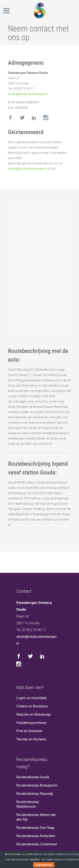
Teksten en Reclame (31, 739)
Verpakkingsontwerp (31, 723)
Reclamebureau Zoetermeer (37, 844)
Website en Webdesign (33, 714)
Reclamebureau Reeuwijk (35, 794)
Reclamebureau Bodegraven (37, 785)
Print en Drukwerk (29, 731)
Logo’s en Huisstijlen (31, 698)
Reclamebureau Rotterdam (36, 836)
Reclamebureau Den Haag (35, 828)
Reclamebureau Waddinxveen (28, 804)
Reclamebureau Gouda (33, 777)
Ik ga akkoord (44, 865)
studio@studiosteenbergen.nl (28, 94)
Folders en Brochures (32, 706)
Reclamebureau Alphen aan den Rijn (36, 817)
